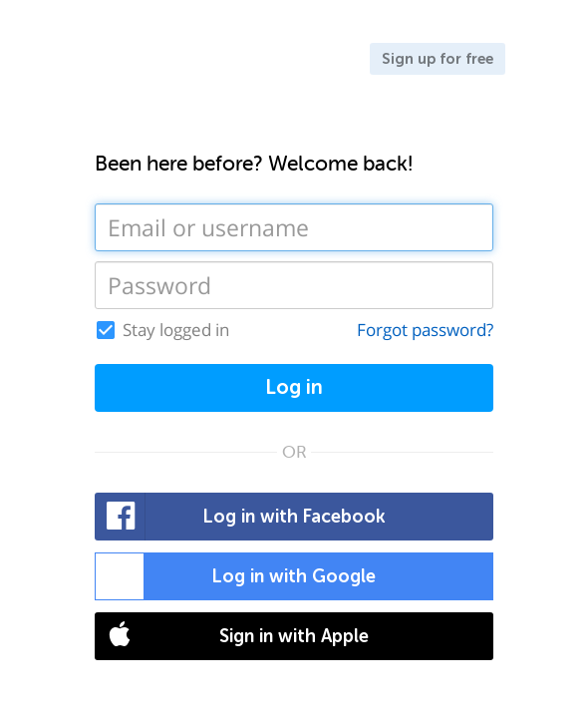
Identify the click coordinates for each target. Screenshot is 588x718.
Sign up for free (438, 59)
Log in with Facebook (241, 517)
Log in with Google (236, 576)
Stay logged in (176, 330)
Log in (294, 387)
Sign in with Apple (232, 636)
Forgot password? (425, 330)
